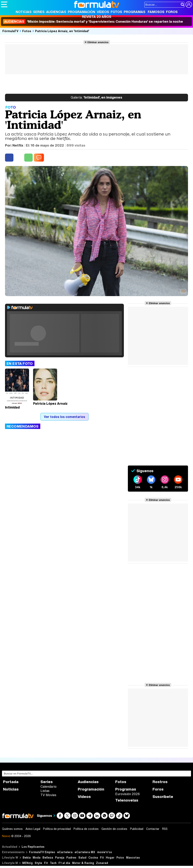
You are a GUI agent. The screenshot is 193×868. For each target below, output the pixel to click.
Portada (11, 782)
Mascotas (133, 857)
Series (39, 12)
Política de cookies (86, 829)
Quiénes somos (12, 829)
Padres (71, 857)
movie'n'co (105, 852)
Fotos (116, 12)
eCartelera (65, 852)
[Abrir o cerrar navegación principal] (4, 4)
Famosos (156, 12)
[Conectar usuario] (189, 5)
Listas (45, 791)
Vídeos (103, 12)
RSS (165, 829)
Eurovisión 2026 (127, 794)
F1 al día (64, 863)
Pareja (60, 857)
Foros (172, 12)
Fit (102, 857)
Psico (120, 857)
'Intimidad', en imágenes (96, 98)
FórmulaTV (10, 31)
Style (38, 863)
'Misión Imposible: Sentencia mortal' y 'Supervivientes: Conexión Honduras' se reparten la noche (93, 21)
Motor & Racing (83, 863)
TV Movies (48, 795)
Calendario (49, 786)
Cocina (93, 857)
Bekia (27, 857)
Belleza (48, 857)
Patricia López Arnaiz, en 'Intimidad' (62, 31)
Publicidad (137, 829)
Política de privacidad (57, 829)
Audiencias (56, 12)
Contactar (153, 829)
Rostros (160, 782)
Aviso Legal (33, 829)
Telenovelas (127, 800)
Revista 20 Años (97, 17)
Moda (37, 857)
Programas (134, 12)
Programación (81, 12)
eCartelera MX (85, 852)
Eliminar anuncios (98, 42)
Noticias (24, 12)
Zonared (102, 863)
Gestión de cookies (114, 829)
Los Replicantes (33, 847)
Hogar (110, 857)
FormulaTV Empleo (42, 852)
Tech (53, 863)
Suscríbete (163, 797)
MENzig (27, 863)
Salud (82, 857)
